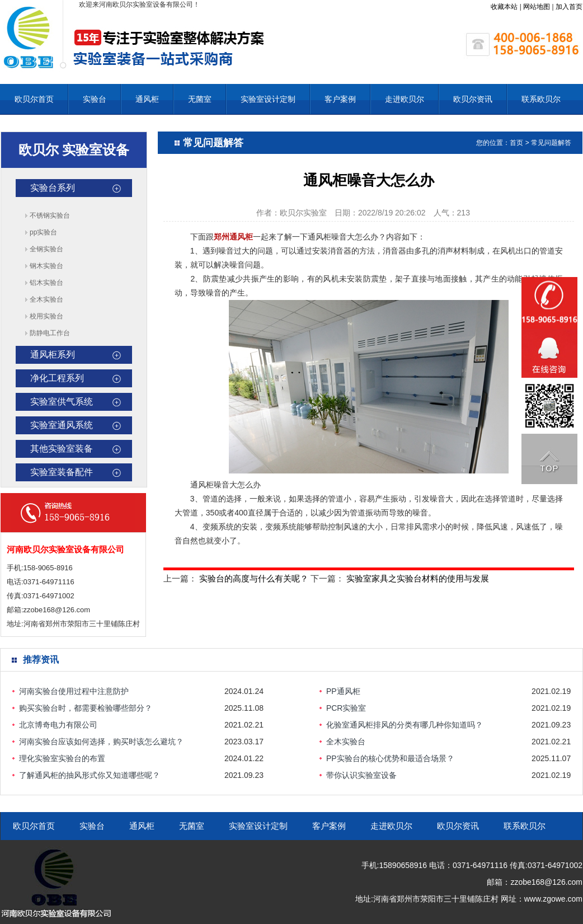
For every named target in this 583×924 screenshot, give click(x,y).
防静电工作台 (50, 333)
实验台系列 (53, 188)
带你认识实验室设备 (361, 775)
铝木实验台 (46, 283)
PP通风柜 (343, 691)
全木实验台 (46, 299)
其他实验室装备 (62, 449)
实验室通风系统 (62, 425)
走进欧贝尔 (405, 99)
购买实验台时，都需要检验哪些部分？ (86, 708)
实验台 (95, 99)
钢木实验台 (46, 266)
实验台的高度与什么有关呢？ (254, 578)
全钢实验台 (46, 249)
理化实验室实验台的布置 (62, 758)
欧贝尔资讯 (473, 99)
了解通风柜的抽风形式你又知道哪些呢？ (90, 775)
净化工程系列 (57, 378)
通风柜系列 (53, 355)
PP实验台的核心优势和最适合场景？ (390, 758)
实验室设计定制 (268, 99)
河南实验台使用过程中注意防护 (74, 691)
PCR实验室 (346, 708)
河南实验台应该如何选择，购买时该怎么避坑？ (101, 742)
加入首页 (569, 7)
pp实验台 (43, 232)
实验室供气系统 (62, 402)
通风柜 (147, 99)
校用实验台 (46, 316)
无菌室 (200, 99)
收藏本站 (504, 7)
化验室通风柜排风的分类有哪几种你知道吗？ (405, 725)
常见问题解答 (551, 143)
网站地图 (537, 7)
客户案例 (340, 99)
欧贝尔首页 (34, 99)
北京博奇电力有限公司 (58, 725)
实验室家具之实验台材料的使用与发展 (418, 578)
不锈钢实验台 (50, 215)
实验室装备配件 (62, 472)
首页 (516, 143)
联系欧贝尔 (541, 99)
